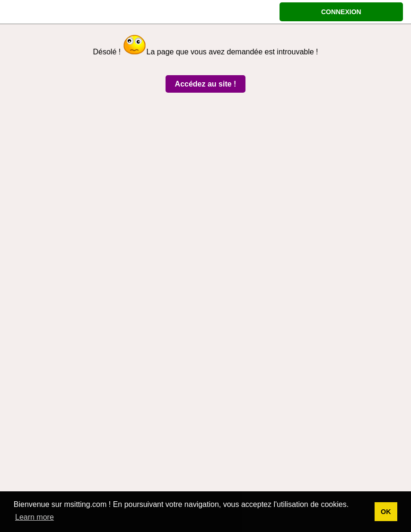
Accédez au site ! (206, 84)
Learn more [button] (35, 517)
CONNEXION (341, 12)
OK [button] (386, 512)
